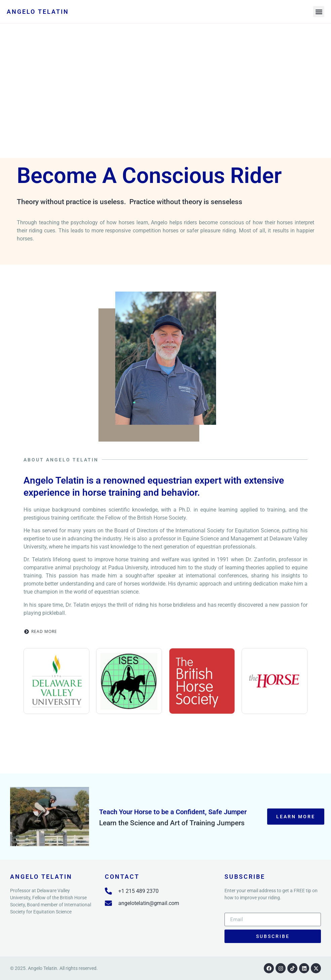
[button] (319, 12)
